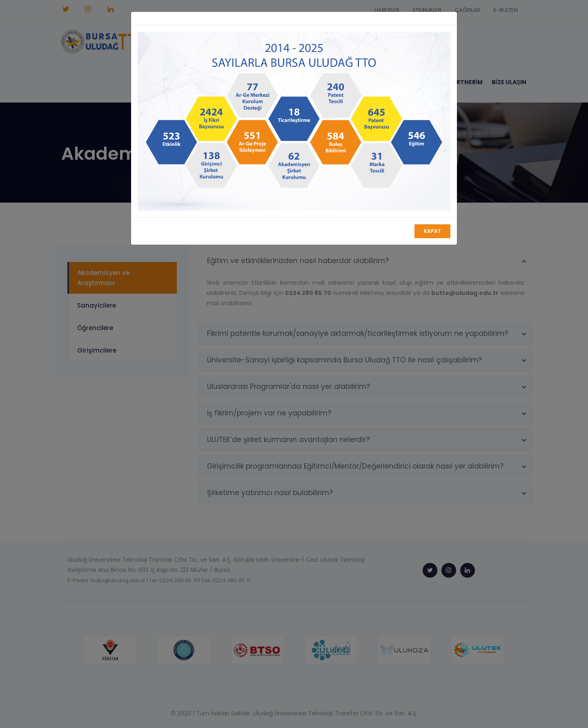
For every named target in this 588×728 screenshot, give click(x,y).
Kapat (432, 231)
